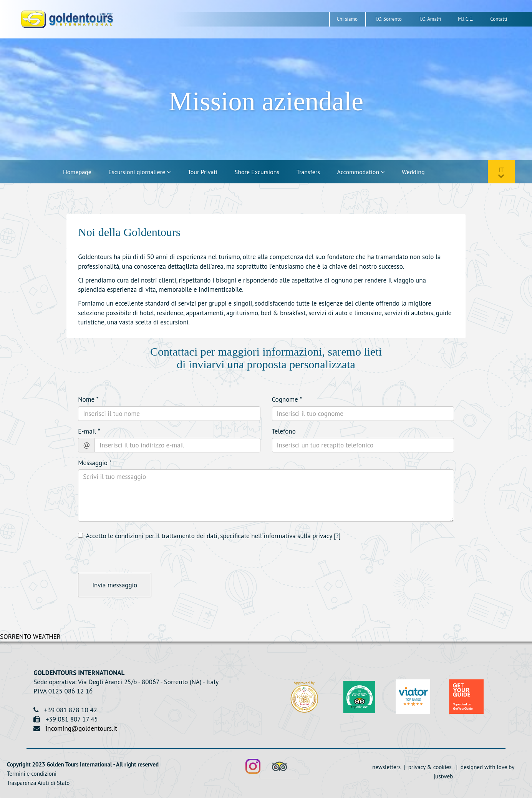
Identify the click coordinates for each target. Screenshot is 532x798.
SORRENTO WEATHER (30, 637)
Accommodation (361, 172)
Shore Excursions (257, 172)
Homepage (77, 172)
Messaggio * (95, 463)
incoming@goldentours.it (81, 728)
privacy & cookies (429, 767)
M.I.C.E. (466, 19)
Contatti (499, 19)
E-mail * (89, 431)
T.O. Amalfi (430, 19)
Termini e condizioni (32, 774)
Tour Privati (203, 172)
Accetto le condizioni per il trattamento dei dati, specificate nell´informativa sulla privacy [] (209, 536)
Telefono (284, 431)
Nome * (88, 399)
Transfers (308, 172)
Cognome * (287, 399)
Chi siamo (347, 19)
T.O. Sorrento (388, 19)
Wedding (413, 172)
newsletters (387, 767)
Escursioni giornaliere (139, 172)
